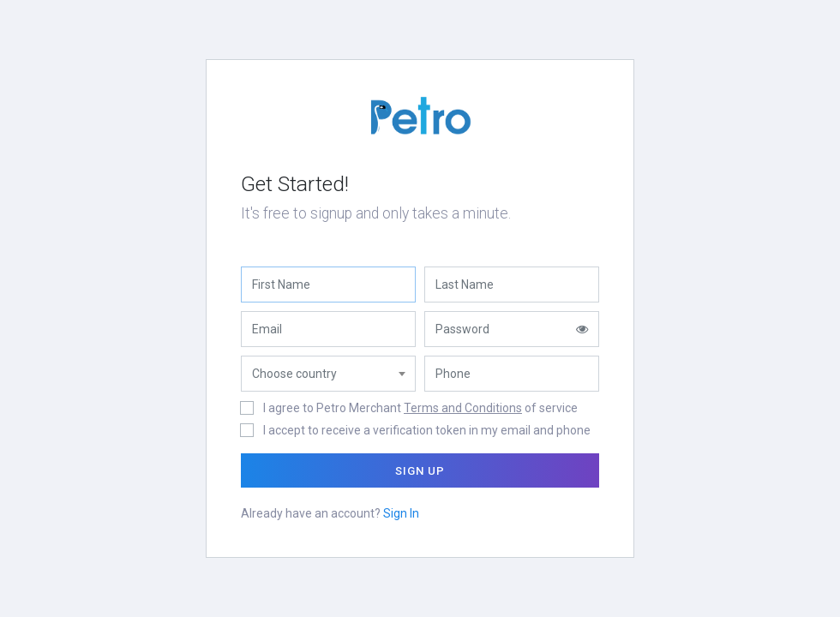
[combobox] (328, 374)
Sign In (401, 513)
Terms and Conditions (463, 408)
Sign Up (420, 471)
